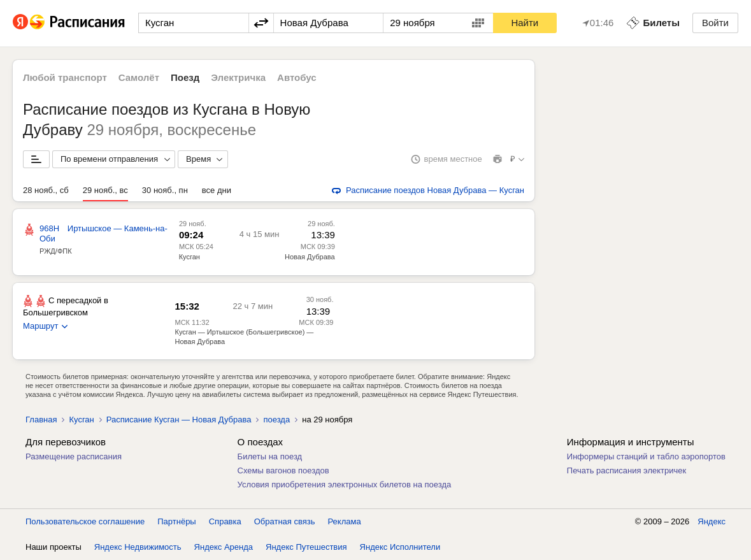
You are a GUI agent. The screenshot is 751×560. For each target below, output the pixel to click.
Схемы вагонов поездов (283, 470)
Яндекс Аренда (224, 547)
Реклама (345, 521)
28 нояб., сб (46, 190)
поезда (276, 420)
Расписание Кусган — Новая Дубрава (179, 420)
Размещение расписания (74, 456)
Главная (41, 420)
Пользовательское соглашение (85, 521)
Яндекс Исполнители (400, 547)
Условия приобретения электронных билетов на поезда (345, 485)
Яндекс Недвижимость (138, 547)
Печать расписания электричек (626, 470)
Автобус (297, 77)
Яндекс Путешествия (306, 547)
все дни (217, 190)
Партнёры (176, 521)
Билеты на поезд (270, 456)
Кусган (190, 257)
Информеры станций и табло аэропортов (646, 456)
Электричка (238, 77)
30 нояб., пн (165, 190)
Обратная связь (285, 521)
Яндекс (712, 521)
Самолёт (139, 77)
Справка (225, 521)
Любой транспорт (65, 77)
